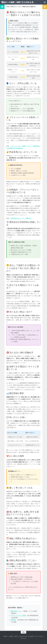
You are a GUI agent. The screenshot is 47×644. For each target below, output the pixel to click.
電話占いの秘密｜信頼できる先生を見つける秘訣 (18, 2)
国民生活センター (16, 611)
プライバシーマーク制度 (18, 616)
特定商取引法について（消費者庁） (21, 218)
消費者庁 (14, 620)
